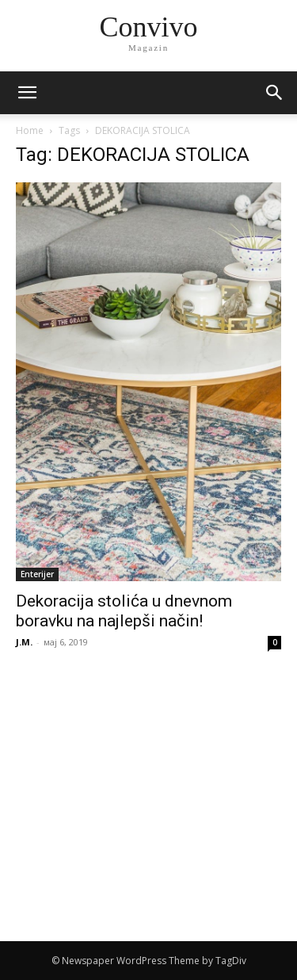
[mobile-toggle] (27, 93)
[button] (275, 93)
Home (30, 130)
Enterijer (37, 574)
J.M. (24, 642)
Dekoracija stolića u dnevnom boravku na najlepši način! (124, 611)
